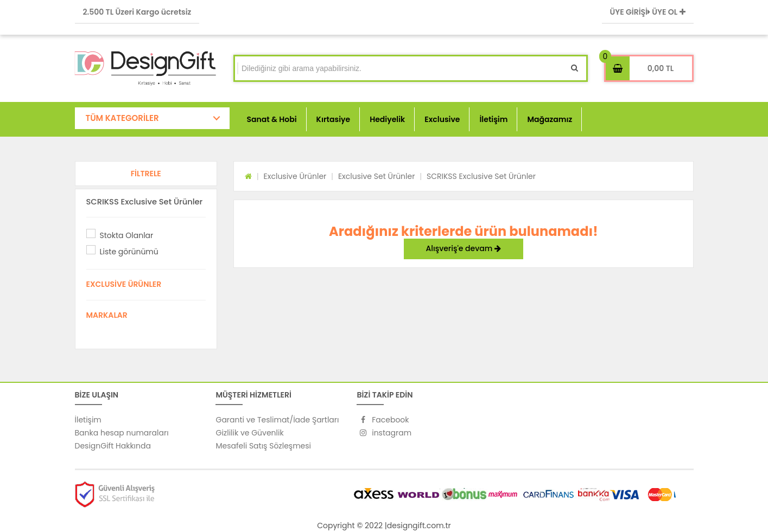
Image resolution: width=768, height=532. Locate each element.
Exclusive (442, 119)
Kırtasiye (334, 119)
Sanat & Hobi (272, 119)
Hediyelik (387, 119)
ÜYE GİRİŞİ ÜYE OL (648, 12)
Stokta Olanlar (127, 235)
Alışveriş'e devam (464, 248)
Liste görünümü (129, 252)
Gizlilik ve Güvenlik (249, 433)
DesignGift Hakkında (113, 446)
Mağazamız (550, 119)
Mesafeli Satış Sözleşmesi (263, 446)
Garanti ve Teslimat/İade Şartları (277, 420)
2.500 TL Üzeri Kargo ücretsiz (137, 12)
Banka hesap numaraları (122, 433)
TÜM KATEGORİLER (122, 118)
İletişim (493, 119)
